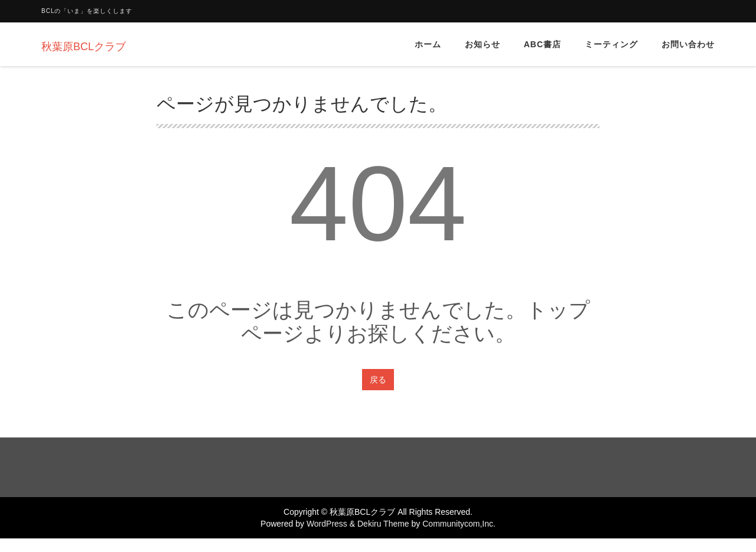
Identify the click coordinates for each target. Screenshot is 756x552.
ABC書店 (542, 44)
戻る (378, 380)
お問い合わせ (688, 44)
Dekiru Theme (383, 524)
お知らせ (483, 44)
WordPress (327, 524)
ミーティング (611, 44)
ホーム (428, 44)
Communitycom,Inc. (459, 524)
